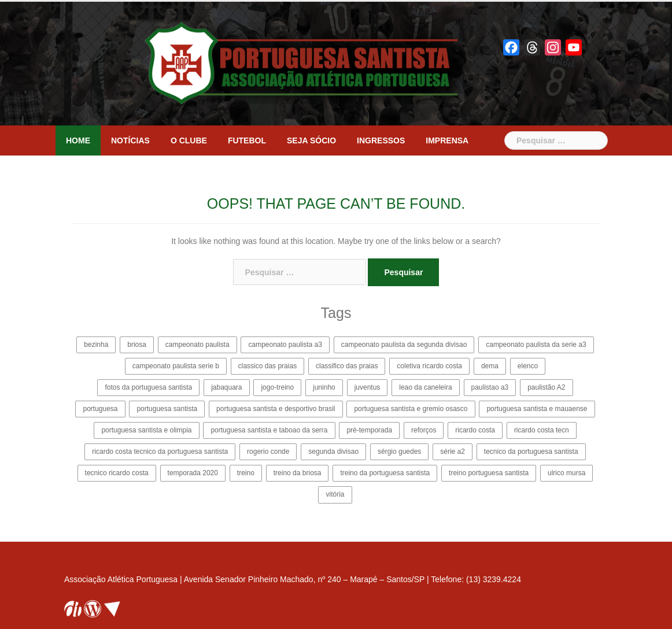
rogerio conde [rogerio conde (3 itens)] (268, 452)
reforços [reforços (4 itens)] (424, 430)
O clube (189, 140)
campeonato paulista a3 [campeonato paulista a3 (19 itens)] (285, 345)
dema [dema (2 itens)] (490, 366)
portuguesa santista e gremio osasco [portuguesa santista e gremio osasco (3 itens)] (411, 409)
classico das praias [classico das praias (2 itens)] (267, 366)
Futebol (247, 140)
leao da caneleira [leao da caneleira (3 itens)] (425, 387)
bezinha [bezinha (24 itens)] (96, 345)
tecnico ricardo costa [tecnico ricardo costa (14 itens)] (117, 473)
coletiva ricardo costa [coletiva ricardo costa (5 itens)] (429, 366)
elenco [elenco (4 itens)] (528, 366)
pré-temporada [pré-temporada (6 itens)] (369, 430)
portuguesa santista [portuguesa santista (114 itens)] (167, 409)
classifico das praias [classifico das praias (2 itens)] (347, 366)
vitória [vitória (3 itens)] (335, 494)
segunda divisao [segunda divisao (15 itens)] (333, 452)
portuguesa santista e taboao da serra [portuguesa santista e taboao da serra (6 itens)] (269, 430)
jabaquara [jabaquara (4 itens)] (226, 387)
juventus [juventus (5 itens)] (368, 387)
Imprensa (447, 140)
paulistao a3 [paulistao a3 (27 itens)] (490, 387)
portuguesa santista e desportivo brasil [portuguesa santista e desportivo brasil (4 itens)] (276, 409)
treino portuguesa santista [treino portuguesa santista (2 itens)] (489, 473)
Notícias (130, 140)
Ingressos (381, 140)
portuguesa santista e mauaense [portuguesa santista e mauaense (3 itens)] (537, 409)
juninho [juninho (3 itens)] (324, 387)
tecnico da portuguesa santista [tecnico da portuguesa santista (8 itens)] (531, 452)
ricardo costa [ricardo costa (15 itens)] (475, 430)
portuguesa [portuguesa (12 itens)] (100, 409)
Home (78, 140)
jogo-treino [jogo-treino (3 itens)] (277, 387)
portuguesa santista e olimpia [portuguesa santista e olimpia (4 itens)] (146, 430)
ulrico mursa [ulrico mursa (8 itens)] (566, 473)
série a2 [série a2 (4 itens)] (453, 452)
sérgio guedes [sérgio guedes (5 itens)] (399, 452)
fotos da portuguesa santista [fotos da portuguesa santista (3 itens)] (148, 387)
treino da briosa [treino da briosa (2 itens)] (298, 473)
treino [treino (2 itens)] (246, 473)
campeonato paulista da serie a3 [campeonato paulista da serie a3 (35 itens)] (536, 345)
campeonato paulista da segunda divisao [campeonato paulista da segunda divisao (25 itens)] (404, 345)
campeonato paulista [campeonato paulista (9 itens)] (197, 345)
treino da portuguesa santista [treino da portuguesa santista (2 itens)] (385, 473)
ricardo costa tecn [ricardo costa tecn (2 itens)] (542, 430)
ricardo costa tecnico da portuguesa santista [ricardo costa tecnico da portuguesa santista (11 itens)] (160, 452)
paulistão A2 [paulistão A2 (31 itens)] (546, 387)
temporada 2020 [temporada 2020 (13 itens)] (193, 473)
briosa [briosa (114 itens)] (137, 345)
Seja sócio (311, 140)
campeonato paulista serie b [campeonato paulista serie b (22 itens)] (176, 366)
